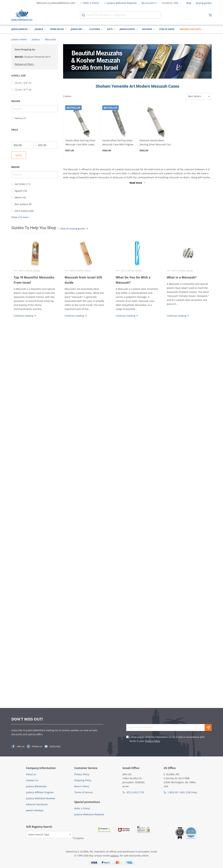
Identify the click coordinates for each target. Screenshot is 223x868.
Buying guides (204, 3)
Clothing (95, 29)
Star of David (167, 29)
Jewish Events (127, 29)
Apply (19, 155)
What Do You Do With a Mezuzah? (133, 280)
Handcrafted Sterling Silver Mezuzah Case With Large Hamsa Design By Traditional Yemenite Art (81, 143)
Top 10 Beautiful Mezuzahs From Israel (34, 280)
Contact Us (32, 780)
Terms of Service (84, 792)
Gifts (110, 29)
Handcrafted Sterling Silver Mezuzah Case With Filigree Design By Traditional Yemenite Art (118, 143)
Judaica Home (19, 39)
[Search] (35, 109)
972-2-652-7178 (135, 792)
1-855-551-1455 (176, 792)
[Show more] (22, 217)
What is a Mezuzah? (182, 277)
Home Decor (57, 29)
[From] (22, 145)
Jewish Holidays (35, 810)
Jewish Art (77, 29)
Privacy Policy (153, 741)
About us (31, 774)
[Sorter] (199, 97)
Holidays (147, 29)
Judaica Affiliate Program (40, 792)
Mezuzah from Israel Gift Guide (83, 280)
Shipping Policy (83, 780)
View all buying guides (74, 229)
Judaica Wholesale (36, 786)
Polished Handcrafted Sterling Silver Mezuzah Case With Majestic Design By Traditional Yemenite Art (156, 143)
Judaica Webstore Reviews (41, 798)
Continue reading (25, 316)
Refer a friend (89, 3)
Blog (189, 3)
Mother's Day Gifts (190, 29)
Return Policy (82, 786)
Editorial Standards (37, 804)
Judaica (39, 29)
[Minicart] (210, 15)
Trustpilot (78, 838)
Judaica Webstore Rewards (120, 3)
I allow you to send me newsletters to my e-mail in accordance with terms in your (167, 739)
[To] (47, 145)
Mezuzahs (51, 39)
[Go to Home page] (22, 15)
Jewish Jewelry (20, 29)
